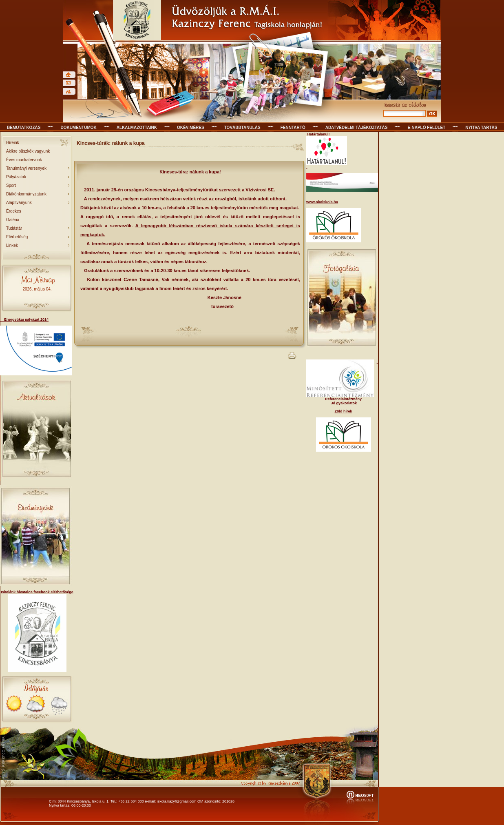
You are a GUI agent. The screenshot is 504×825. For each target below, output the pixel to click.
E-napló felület (426, 128)
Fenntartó (293, 128)
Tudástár (14, 228)
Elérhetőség (17, 237)
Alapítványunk (19, 203)
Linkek (12, 245)
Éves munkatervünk (24, 160)
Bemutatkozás (24, 128)
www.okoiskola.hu (322, 202)
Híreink (13, 143)
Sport (11, 185)
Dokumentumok (78, 128)
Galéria (13, 220)
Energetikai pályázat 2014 (24, 319)
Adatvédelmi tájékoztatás (357, 128)
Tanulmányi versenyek (26, 168)
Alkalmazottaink (137, 128)
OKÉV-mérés (191, 128)
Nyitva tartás (481, 128)
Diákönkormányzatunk (26, 194)
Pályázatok (16, 177)
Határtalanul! (318, 134)
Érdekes (14, 211)
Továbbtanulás (242, 128)
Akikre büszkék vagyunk (28, 151)
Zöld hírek (343, 411)
